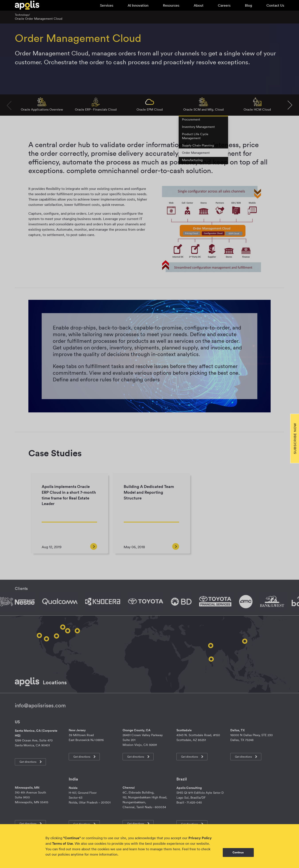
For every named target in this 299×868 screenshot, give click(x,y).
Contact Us (275, 5)
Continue (238, 852)
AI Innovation (138, 5)
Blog (248, 5)
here (177, 849)
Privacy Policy (200, 838)
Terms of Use (63, 844)
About (199, 5)
